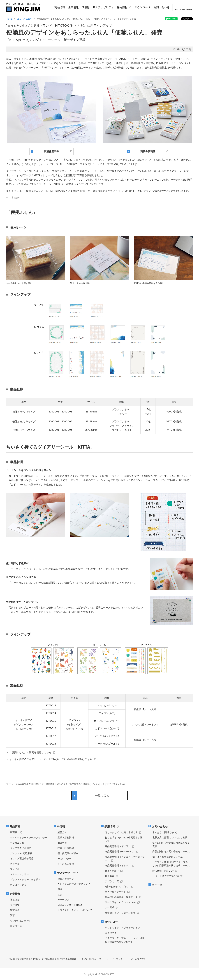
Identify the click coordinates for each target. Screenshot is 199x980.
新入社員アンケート (115, 892)
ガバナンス (63, 900)
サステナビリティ (68, 873)
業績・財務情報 (66, 837)
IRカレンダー (65, 858)
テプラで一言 (112, 881)
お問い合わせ (160, 827)
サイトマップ (116, 959)
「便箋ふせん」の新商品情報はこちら (30, 752)
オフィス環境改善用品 (22, 858)
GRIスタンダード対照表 (70, 905)
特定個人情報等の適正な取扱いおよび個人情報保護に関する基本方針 (42, 959)
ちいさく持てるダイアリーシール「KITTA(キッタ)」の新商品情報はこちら (51, 759)
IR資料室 (62, 843)
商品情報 (15, 827)
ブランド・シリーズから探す (25, 879)
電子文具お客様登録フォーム (168, 857)
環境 (60, 889)
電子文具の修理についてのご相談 (170, 837)
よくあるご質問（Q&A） (165, 832)
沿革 (12, 915)
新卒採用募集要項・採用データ (121, 897)
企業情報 (15, 894)
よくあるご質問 (66, 864)
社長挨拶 (15, 900)
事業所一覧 (16, 926)
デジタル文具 (17, 843)
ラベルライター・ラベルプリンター (29, 837)
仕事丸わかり (112, 871)
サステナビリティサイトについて (75, 910)
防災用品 (15, 864)
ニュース (157, 885)
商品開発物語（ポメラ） (118, 846)
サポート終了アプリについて (168, 876)
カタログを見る (18, 885)
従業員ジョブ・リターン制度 (120, 913)
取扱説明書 (111, 933)
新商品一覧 (16, 832)
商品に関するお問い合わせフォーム (171, 851)
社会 (60, 894)
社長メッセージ (66, 879)
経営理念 (15, 910)
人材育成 (110, 907)
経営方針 (62, 832)
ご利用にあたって (93, 959)
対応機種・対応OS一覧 (165, 871)
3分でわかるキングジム (117, 886)
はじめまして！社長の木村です (121, 832)
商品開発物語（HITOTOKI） (120, 851)
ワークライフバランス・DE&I (120, 902)
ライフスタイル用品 (21, 848)
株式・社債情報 (66, 848)
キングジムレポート (21, 921)
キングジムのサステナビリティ (74, 884)
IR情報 (61, 827)
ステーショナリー (19, 874)
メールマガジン (139, 959)
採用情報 (110, 827)
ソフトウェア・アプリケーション (122, 928)
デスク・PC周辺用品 (21, 853)
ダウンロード (113, 922)
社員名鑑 (110, 876)
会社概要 (15, 905)
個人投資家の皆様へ (68, 853)
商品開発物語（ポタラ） (118, 865)
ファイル (15, 869)
